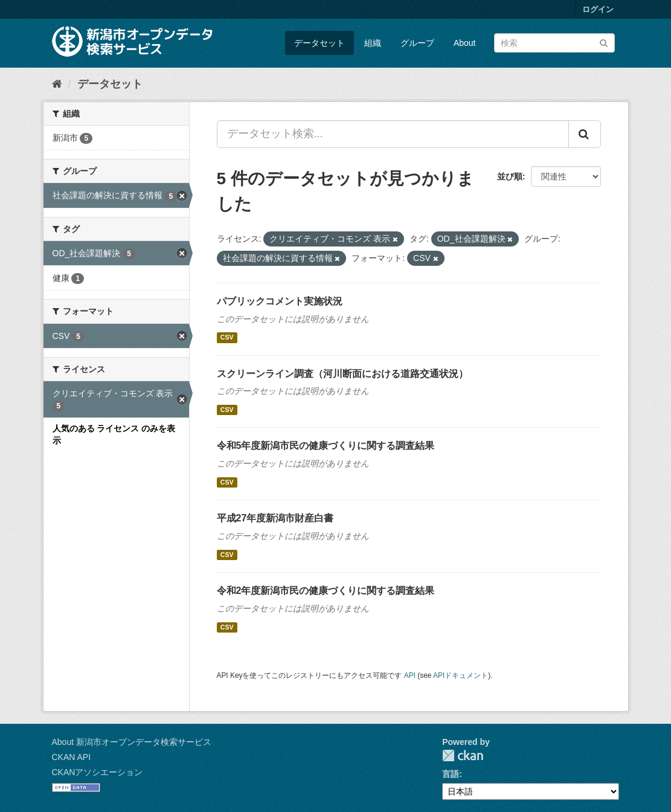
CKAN (463, 756)
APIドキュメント (461, 675)
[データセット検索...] (393, 134)
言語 (451, 774)
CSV (227, 338)
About (465, 43)
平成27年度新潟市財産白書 (275, 518)
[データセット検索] (554, 43)
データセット (319, 43)
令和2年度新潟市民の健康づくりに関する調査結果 (326, 591)
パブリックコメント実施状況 (280, 301)
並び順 (510, 176)
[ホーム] (57, 84)
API (410, 675)
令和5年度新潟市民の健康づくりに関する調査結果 (326, 446)
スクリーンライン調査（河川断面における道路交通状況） (342, 374)
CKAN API (72, 757)
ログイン (598, 9)
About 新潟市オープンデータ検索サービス (132, 742)
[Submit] (604, 42)
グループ (417, 43)
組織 (373, 43)
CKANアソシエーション (98, 772)
